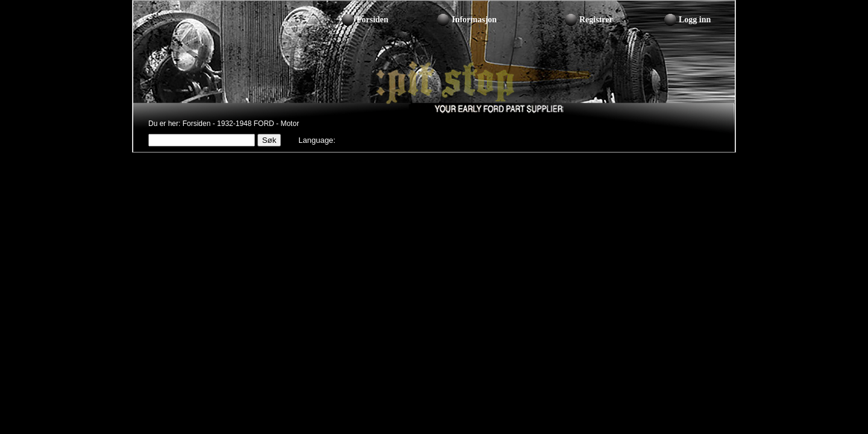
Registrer (596, 20)
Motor (290, 124)
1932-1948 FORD (246, 124)
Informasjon (474, 20)
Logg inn (695, 20)
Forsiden (372, 20)
